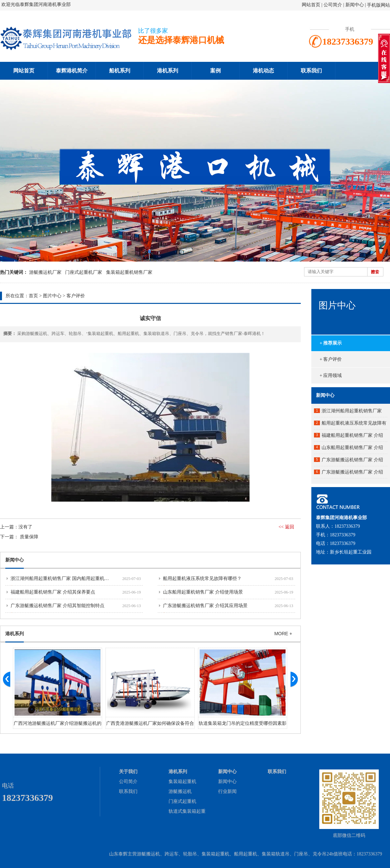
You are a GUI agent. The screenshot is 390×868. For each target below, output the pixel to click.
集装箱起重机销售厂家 (129, 272)
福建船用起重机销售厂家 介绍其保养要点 (53, 592)
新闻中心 (355, 5)
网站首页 (311, 5)
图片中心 (52, 296)
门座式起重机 (182, 801)
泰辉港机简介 (72, 71)
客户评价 (76, 296)
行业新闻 (227, 791)
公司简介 (333, 5)
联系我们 (311, 71)
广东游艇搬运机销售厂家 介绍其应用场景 (205, 606)
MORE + (283, 634)
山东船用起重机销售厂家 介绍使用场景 (203, 592)
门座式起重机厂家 (84, 272)
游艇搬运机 (180, 791)
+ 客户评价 (331, 359)
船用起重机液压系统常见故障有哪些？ (202, 579)
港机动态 (263, 71)
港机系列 (168, 71)
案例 (215, 71)
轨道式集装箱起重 (187, 811)
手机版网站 (378, 5)
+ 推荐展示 (331, 343)
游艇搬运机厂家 (45, 272)
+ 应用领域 (331, 375)
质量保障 (29, 537)
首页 (33, 296)
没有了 (25, 527)
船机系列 (120, 71)
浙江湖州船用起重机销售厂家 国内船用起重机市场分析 (67, 579)
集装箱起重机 (182, 782)
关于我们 (128, 772)
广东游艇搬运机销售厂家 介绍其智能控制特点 (58, 606)
